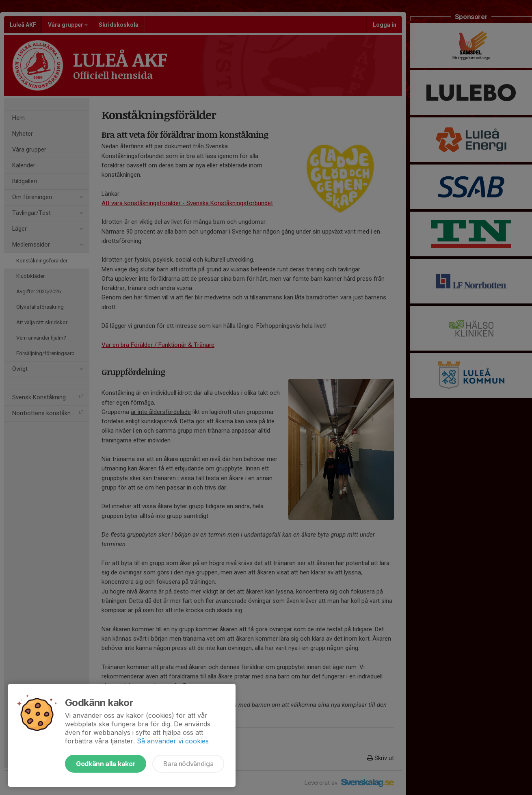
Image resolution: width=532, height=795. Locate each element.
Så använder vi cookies (173, 741)
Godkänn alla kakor (106, 764)
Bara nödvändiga (188, 764)
